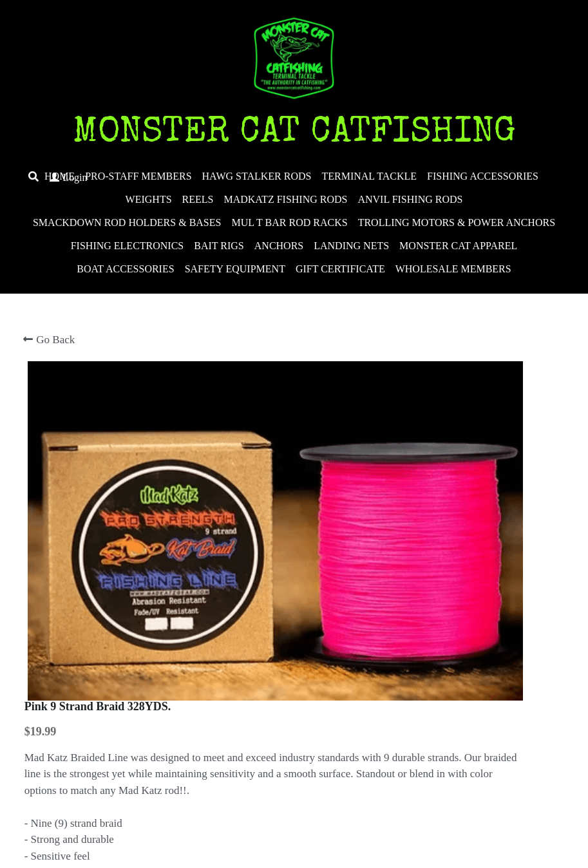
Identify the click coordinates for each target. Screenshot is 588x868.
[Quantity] (453, 650)
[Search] (33, 177)
